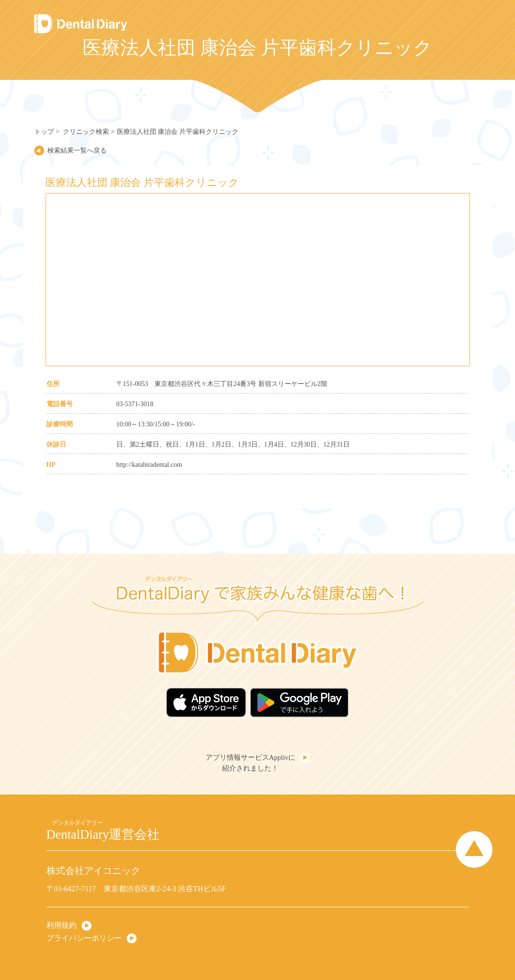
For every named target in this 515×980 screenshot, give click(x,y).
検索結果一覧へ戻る (77, 150)
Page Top (474, 849)
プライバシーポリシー (84, 938)
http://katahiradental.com (149, 465)
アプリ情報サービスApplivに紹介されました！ (251, 763)
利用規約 (61, 925)
